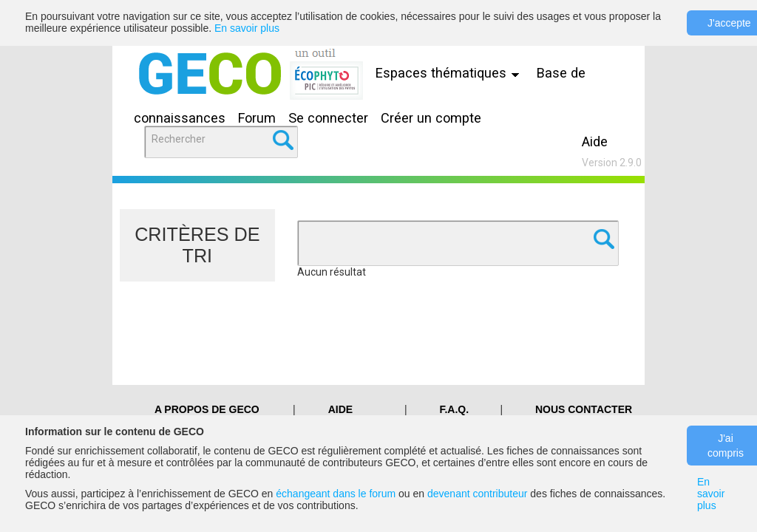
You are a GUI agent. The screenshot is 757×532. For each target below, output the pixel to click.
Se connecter (328, 118)
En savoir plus (247, 28)
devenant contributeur (477, 494)
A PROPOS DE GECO (207, 409)
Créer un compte (431, 118)
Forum (257, 118)
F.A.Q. (454, 409)
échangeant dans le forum (336, 494)
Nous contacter (584, 409)
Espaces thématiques (451, 73)
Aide (595, 141)
